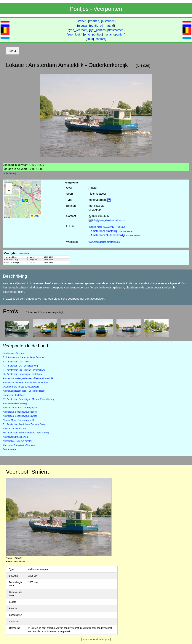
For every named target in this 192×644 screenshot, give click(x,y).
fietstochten (116, 30)
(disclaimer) (10, 173)
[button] (25, 201)
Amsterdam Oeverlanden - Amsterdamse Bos (25, 382)
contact (100, 39)
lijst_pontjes (98, 30)
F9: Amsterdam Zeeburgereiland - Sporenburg (26, 433)
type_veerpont (78, 30)
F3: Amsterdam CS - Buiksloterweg (20, 366)
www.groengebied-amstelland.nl (104, 242)
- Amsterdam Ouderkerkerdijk (114, 235)
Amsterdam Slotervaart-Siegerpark (20, 408)
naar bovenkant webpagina (96, 639)
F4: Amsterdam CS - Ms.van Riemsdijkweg (24, 370)
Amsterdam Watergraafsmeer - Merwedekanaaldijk (28, 378)
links (90, 39)
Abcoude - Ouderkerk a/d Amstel (19, 445)
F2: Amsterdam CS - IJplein (17, 362)
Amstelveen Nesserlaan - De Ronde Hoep (24, 391)
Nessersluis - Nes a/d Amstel (17, 441)
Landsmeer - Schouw (13, 353)
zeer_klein (75, 34)
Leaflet (35, 216)
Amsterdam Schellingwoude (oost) (20, 412)
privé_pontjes (93, 34)
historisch (108, 21)
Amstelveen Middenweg (15, 403)
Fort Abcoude (10, 449)
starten (82, 21)
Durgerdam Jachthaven (15, 395)
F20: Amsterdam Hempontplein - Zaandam (24, 357)
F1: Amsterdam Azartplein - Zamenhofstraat (25, 424)
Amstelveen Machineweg (15, 437)
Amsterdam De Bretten (14, 429)
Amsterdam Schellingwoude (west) (20, 416)
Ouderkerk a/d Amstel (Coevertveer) (21, 387)
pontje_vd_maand (102, 26)
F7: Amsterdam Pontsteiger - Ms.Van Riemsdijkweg (28, 399)
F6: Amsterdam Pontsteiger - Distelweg (22, 374)
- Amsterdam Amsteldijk (111, 231)
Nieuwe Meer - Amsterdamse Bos (20, 420)
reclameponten (114, 34)
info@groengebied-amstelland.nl (108, 220)
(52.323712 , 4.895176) (108, 227)
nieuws (83, 26)
